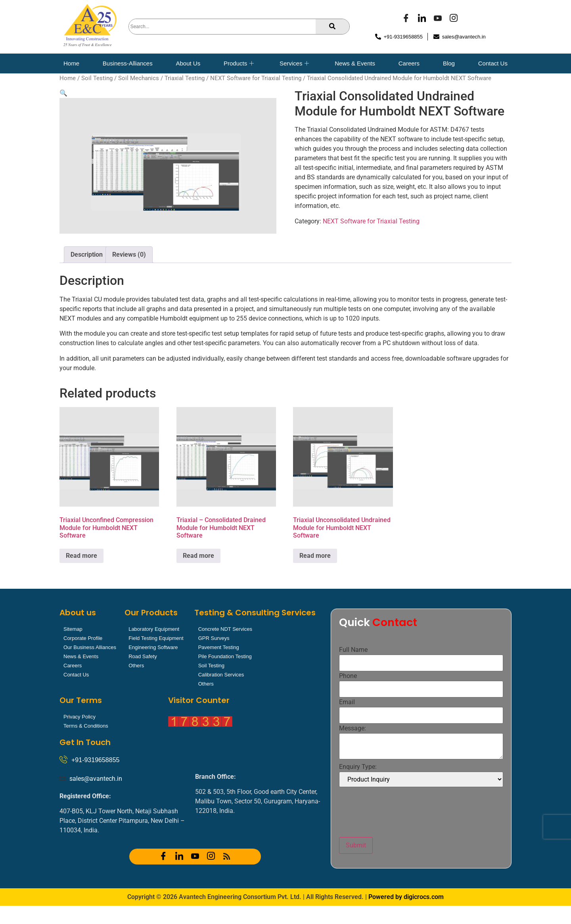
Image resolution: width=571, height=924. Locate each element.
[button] (63, 93)
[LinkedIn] (422, 19)
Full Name (353, 650)
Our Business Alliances (90, 647)
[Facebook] (406, 19)
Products (239, 63)
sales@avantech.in (96, 779)
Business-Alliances (128, 63)
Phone (348, 676)
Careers (409, 63)
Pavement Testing (219, 647)
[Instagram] (454, 19)
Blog (449, 63)
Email (347, 702)
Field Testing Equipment (156, 638)
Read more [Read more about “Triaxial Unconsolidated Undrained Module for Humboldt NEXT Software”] (315, 556)
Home (71, 63)
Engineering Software (153, 647)
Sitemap (73, 629)
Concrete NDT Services (225, 629)
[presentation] (399, 812)
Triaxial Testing (185, 78)
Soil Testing (97, 78)
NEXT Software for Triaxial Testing (256, 78)
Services (294, 63)
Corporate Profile (83, 638)
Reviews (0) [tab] (129, 255)
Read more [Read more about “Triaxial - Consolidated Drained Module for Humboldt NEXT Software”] (198, 556)
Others (136, 666)
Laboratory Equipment (154, 629)
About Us (188, 63)
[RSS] (227, 857)
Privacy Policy (80, 717)
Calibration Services (221, 675)
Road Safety (143, 656)
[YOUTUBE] (438, 19)
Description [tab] (87, 255)
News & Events (355, 63)
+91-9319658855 (95, 760)
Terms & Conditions (86, 726)
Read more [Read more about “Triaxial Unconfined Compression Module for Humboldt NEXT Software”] (81, 556)
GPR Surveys (214, 638)
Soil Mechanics (139, 78)
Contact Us (493, 63)
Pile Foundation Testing (225, 656)
